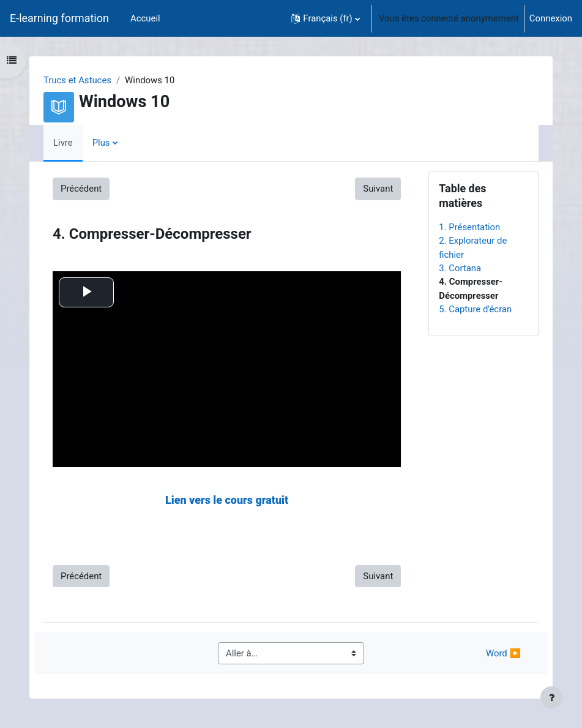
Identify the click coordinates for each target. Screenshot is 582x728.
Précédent (81, 189)
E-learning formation (59, 18)
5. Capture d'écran (475, 309)
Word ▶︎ (503, 653)
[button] (325, 18)
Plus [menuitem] (101, 143)
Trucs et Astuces (77, 80)
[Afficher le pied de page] (551, 697)
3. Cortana (460, 268)
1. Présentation (469, 227)
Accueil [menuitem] (145, 18)
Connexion (551, 18)
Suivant (378, 189)
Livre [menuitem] (63, 143)
